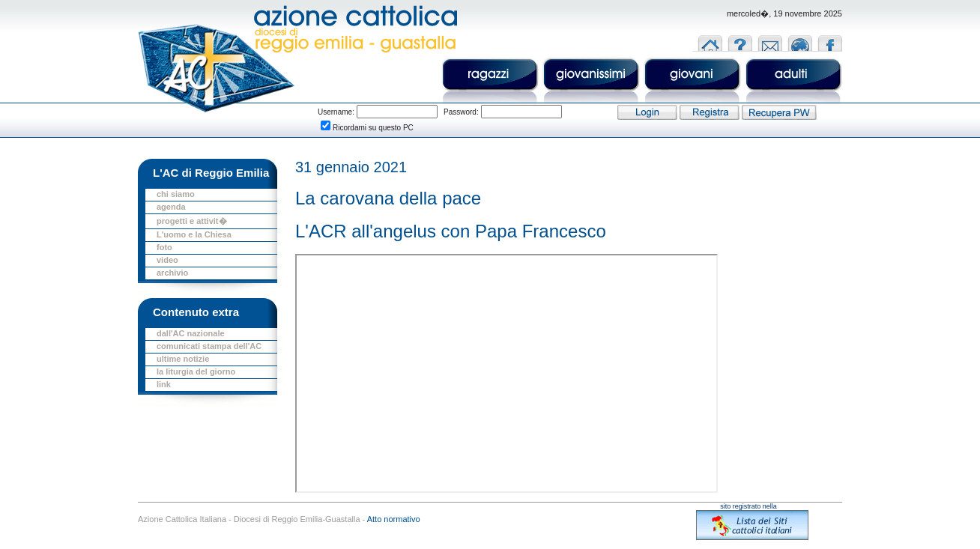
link (164, 384)
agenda (171, 207)
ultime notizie (183, 359)
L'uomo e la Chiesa (194, 234)
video (167, 260)
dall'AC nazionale (191, 333)
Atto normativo (394, 519)
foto (164, 247)
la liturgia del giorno (196, 371)
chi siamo (176, 194)
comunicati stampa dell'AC (209, 346)
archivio (172, 273)
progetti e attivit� (192, 221)
